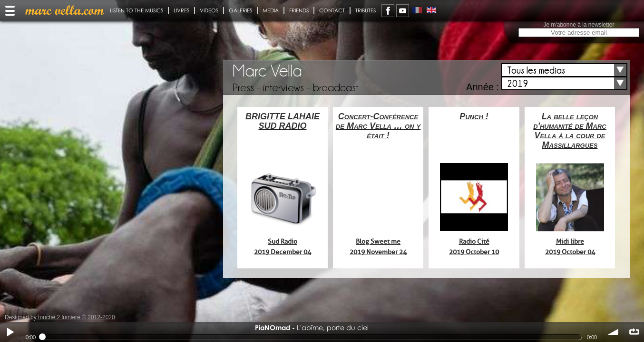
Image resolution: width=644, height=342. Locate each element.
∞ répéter (634, 332)
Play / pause (10, 332)
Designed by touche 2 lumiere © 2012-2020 (60, 317)
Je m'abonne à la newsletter (579, 25)
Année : (483, 87)
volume (614, 332)
